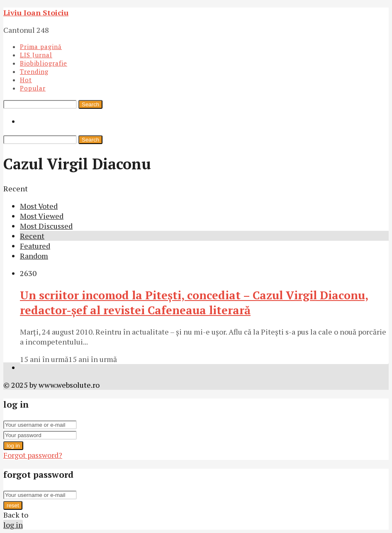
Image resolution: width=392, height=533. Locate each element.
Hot (26, 80)
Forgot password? (33, 455)
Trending (34, 71)
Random (34, 256)
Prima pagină (41, 46)
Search (90, 104)
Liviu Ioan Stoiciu (36, 12)
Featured (35, 246)
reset (13, 505)
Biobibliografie (44, 63)
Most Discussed (46, 226)
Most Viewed (42, 216)
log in (13, 446)
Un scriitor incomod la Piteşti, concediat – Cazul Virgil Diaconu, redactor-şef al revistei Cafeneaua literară (194, 303)
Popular (33, 88)
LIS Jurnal (36, 55)
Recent (32, 236)
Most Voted (39, 206)
